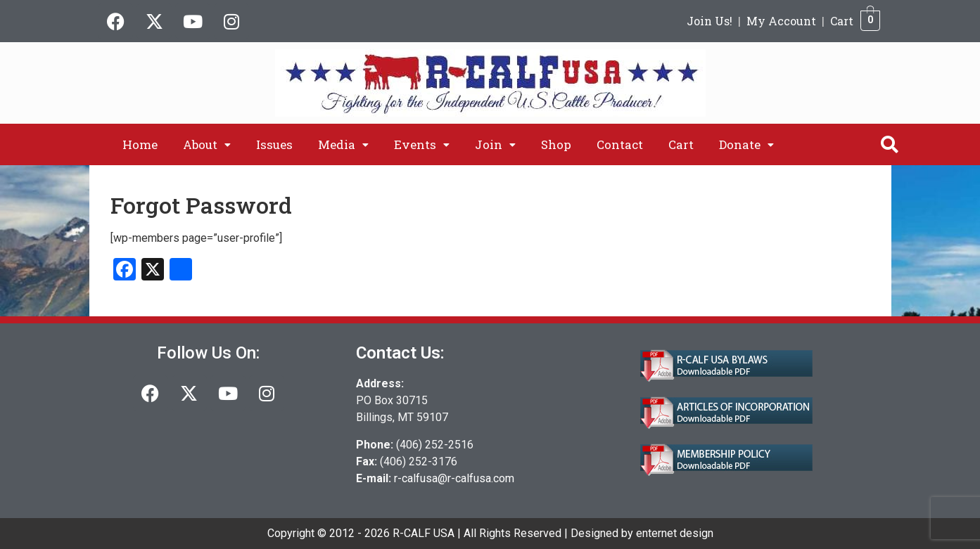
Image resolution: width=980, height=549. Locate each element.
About (207, 144)
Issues (274, 144)
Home (140, 144)
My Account (781, 21)
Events (422, 144)
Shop (556, 144)
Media (343, 144)
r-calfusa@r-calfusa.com (454, 478)
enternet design (675, 533)
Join (495, 144)
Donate (746, 144)
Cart (842, 21)
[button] (207, 144)
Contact (620, 144)
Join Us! (709, 21)
